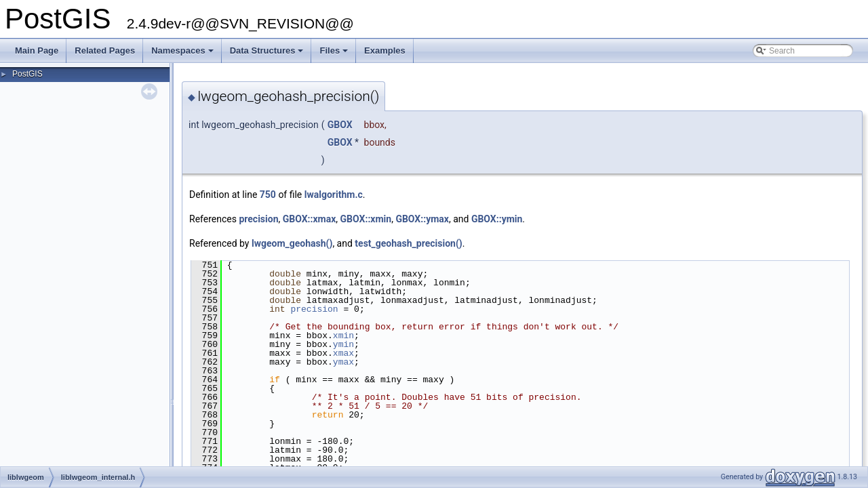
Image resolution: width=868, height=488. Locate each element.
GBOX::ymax (422, 219)
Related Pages (105, 50)
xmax (343, 353)
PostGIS (27, 74)
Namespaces (183, 54)
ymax (343, 362)
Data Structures (268, 54)
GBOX (340, 125)
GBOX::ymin (497, 219)
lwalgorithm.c (334, 195)
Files (335, 54)
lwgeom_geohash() (292, 243)
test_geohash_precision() (408, 243)
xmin (343, 335)
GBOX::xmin (366, 219)
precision (258, 219)
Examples (385, 50)
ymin (343, 344)
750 (268, 195)
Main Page (37, 50)
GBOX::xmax (310, 219)
